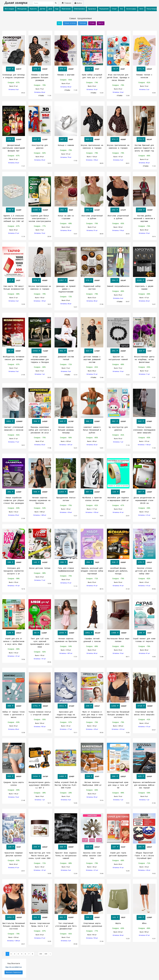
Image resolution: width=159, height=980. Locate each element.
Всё (59, 23)
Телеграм (83, 23)
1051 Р (89, 633)
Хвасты (101, 23)
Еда (57, 9)
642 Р (141, 421)
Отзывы (92, 23)
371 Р (141, 69)
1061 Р (10, 421)
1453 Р (10, 917)
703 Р (10, 210)
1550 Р (141, 210)
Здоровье (92, 9)
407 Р (89, 492)
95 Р (10, 351)
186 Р (10, 562)
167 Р (63, 139)
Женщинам (22, 9)
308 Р (10, 706)
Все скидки (9, 9)
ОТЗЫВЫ (41, 96)
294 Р (36, 847)
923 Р (89, 139)
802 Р (63, 917)
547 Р (10, 69)
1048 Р (63, 633)
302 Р (115, 421)
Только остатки (70, 23)
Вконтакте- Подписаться (14, 972)
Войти (78, 3)
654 (41, 954)
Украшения (104, 9)
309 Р (63, 847)
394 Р (115, 280)
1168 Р (36, 210)
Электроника (79, 9)
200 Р (63, 562)
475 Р (36, 69)
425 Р (141, 776)
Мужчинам (66, 9)
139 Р (10, 633)
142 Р (36, 562)
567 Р (141, 492)
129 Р (89, 69)
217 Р (36, 139)
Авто (141, 9)
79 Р (115, 69)
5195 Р (141, 280)
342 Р (36, 917)
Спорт (114, 9)
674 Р (141, 139)
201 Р (10, 492)
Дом (50, 9)
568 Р (89, 917)
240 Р (89, 706)
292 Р (89, 210)
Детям (43, 9)
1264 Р (63, 492)
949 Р (63, 421)
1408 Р (63, 776)
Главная (66, 3)
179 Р (141, 562)
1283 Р (115, 706)
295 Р (141, 847)
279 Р (10, 139)
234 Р (89, 776)
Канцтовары (152, 9)
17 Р (11, 280)
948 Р (36, 492)
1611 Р (63, 706)
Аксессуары (131, 9)
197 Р (115, 847)
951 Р (63, 351)
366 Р (89, 421)
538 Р (115, 562)
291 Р (115, 351)
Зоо (121, 9)
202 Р (63, 210)
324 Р (142, 351)
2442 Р (36, 351)
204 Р (89, 562)
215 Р (89, 847)
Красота (33, 9)
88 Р (36, 633)
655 (46, 954)
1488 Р (115, 633)
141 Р (115, 917)
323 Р (89, 351)
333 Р (10, 776)
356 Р (36, 421)
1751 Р (36, 706)
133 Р (115, 492)
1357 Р (63, 280)
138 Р (11, 847)
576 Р (89, 280)
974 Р (115, 139)
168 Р (141, 917)
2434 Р (36, 776)
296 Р (142, 633)
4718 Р (141, 706)
